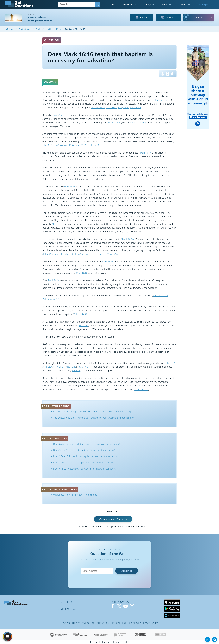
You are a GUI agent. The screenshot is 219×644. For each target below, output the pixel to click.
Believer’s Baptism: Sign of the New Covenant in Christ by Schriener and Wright (93, 412)
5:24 (50, 367)
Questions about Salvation (113, 519)
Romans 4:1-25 (160, 295)
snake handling (138, 123)
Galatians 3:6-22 (51, 299)
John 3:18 (47, 145)
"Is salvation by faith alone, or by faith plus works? (116, 108)
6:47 (56, 367)
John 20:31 (81, 145)
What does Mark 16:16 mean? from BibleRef (75, 495)
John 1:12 (170, 363)
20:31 (62, 367)
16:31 (87, 367)
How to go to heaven (37, 17)
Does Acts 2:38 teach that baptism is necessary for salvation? (84, 450)
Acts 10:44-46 (81, 314)
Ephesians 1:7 (141, 389)
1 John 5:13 (93, 145)
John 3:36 (69, 254)
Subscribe (168, 17)
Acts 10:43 (71, 367)
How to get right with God (40, 21)
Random (142, 17)
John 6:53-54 (92, 254)
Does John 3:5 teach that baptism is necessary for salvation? (84, 462)
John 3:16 (48, 254)
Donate (198, 17)
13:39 (80, 367)
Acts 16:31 (116, 254)
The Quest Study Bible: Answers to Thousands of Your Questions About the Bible (94, 418)
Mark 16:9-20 (115, 123)
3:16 (45, 367)
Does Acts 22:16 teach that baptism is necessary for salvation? (85, 469)
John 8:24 (104, 254)
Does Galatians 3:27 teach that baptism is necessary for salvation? (87, 444)
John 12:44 (69, 145)
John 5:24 (58, 145)
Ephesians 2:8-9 (163, 100)
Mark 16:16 (59, 115)
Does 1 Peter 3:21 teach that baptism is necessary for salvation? (85, 456)
